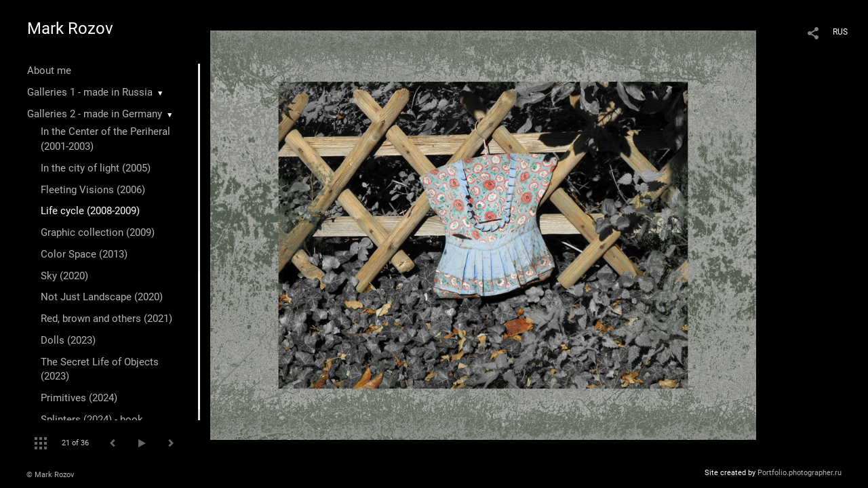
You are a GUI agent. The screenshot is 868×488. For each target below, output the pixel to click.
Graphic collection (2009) (98, 232)
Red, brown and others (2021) (106, 319)
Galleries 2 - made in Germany (95, 114)
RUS (840, 32)
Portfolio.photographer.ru (800, 473)
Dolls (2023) (68, 340)
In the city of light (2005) (96, 168)
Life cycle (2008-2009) (90, 211)
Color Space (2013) (84, 254)
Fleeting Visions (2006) (93, 190)
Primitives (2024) (79, 398)
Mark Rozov (70, 28)
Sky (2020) (64, 276)
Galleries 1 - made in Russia (90, 92)
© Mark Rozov (50, 475)
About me (49, 70)
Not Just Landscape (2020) (102, 297)
